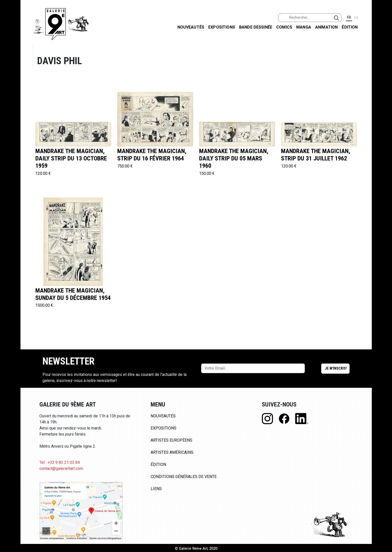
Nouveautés (191, 27)
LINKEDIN (384, 90)
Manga (304, 27)
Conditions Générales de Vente (184, 477)
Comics (284, 27)
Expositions (222, 27)
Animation (326, 27)
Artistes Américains (172, 452)
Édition (350, 27)
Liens (156, 489)
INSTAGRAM (384, 65)
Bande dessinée (256, 27)
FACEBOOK (384, 39)
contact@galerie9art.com (61, 469)
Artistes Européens (171, 440)
